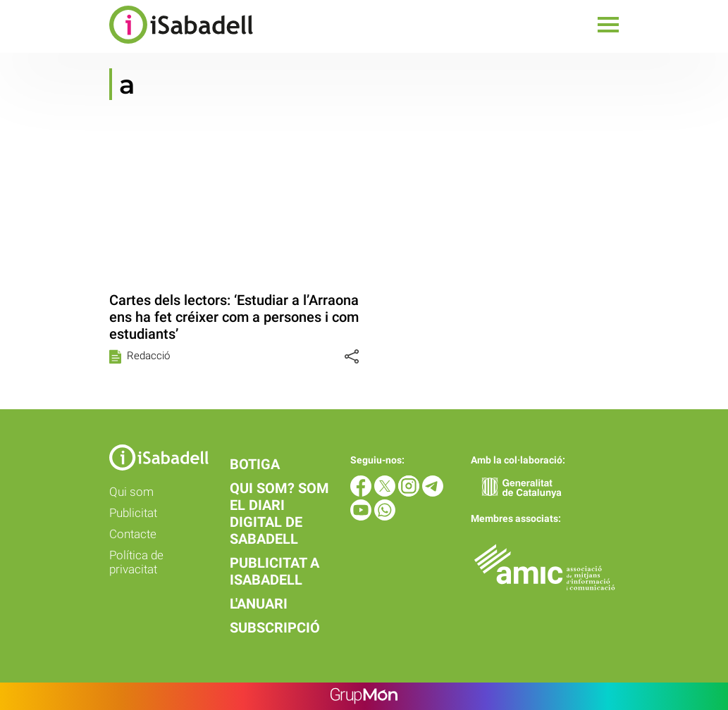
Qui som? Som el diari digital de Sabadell (279, 513)
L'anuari (259, 604)
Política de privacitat (136, 562)
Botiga (255, 464)
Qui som (131, 492)
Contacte (133, 534)
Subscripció (275, 628)
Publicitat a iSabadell (274, 571)
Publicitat (133, 513)
